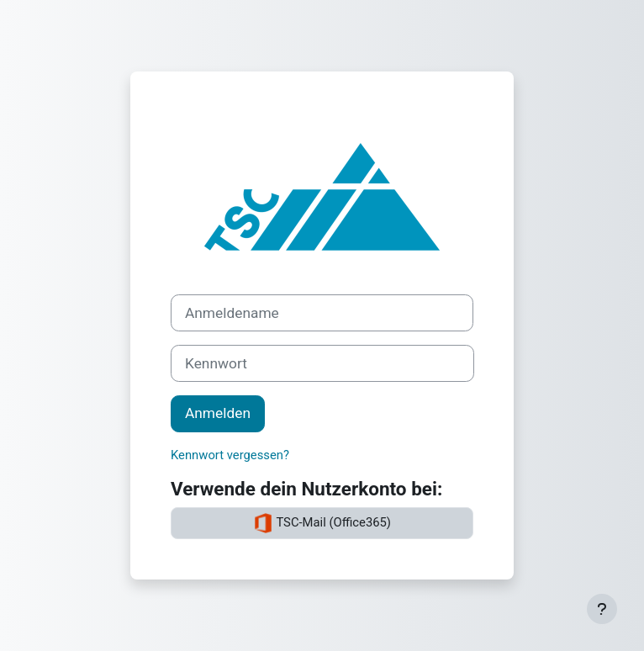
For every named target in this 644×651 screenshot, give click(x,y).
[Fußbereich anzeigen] (602, 609)
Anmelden (218, 413)
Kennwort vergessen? (230, 455)
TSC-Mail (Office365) (322, 523)
